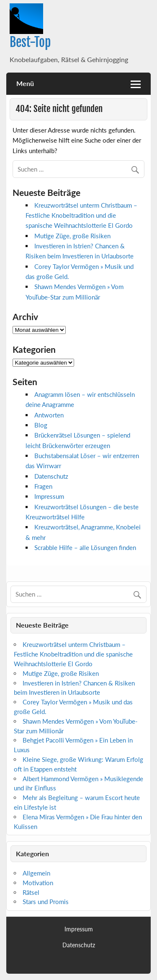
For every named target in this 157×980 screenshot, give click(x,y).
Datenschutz (51, 476)
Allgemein (36, 873)
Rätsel (31, 892)
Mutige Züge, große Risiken (72, 236)
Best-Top (30, 42)
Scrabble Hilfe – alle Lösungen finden (85, 547)
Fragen (43, 486)
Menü (25, 83)
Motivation (38, 883)
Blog (41, 425)
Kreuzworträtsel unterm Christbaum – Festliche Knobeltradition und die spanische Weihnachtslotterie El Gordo (81, 215)
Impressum (49, 496)
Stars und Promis (46, 902)
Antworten (49, 415)
